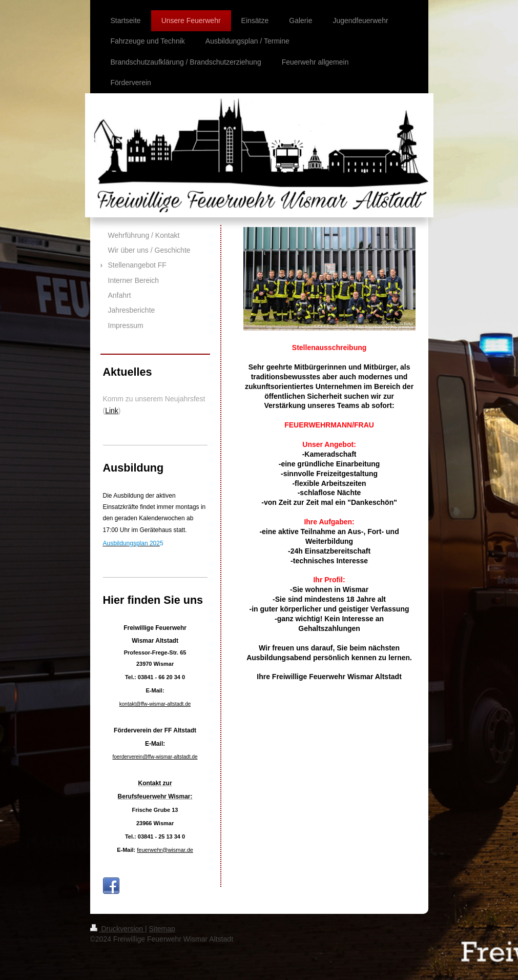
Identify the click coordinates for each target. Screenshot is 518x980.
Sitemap (162, 929)
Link (112, 411)
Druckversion (118, 929)
